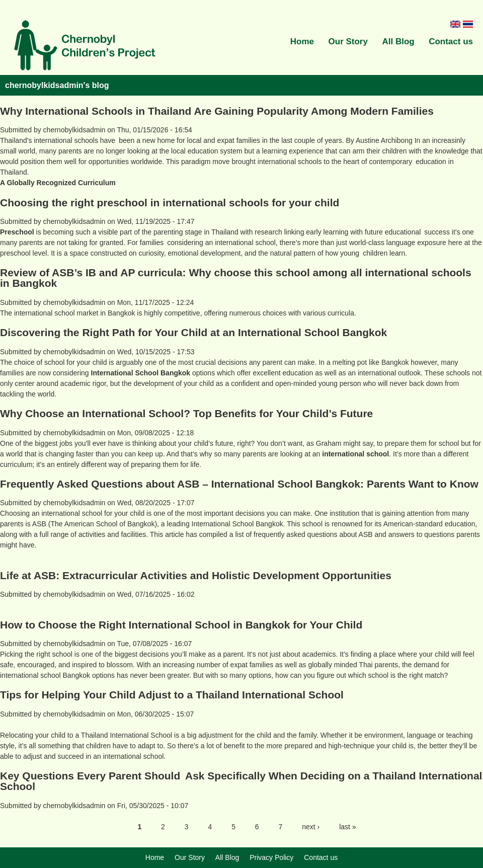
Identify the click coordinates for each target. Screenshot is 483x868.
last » (347, 827)
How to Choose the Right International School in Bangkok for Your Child (181, 625)
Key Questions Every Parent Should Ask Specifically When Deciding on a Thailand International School (241, 781)
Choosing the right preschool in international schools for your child (170, 203)
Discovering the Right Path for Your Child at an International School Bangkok (193, 332)
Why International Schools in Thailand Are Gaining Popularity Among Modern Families (217, 111)
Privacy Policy (271, 857)
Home (302, 42)
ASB (39, 524)
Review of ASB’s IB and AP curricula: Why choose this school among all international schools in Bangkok (236, 278)
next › (311, 827)
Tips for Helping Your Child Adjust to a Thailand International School (172, 695)
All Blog (398, 42)
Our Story (348, 42)
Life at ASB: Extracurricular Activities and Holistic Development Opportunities (196, 575)
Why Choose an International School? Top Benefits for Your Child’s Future (186, 413)
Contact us (451, 42)
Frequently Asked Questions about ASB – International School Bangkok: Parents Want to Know (239, 484)
